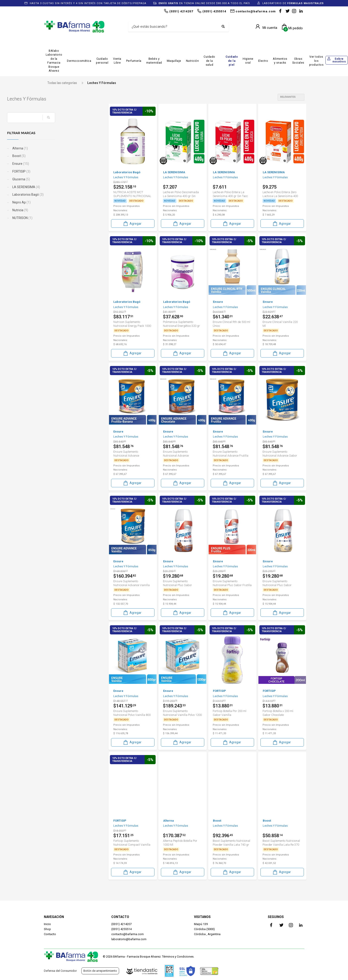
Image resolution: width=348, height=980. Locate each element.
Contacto (50, 934)
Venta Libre (117, 61)
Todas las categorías (62, 83)
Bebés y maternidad (154, 61)
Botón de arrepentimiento (100, 971)
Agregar (132, 223)
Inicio (47, 924)
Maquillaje (174, 61)
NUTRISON (59, 218)
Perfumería (134, 61)
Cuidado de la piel (232, 61)
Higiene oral (248, 61)
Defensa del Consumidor (60, 971)
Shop (47, 929)
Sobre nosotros (339, 60)
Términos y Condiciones (178, 957)
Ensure (57, 164)
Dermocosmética (79, 61)
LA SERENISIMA (63, 187)
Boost (55, 156)
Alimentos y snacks (280, 61)
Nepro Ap (58, 202)
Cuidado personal (102, 61)
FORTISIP (58, 171)
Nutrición (193, 61)
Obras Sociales (298, 61)
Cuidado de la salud (209, 61)
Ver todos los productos (316, 61)
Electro (263, 61)
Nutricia (57, 210)
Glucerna (58, 179)
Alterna (57, 148)
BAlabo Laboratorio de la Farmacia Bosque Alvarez (54, 61)
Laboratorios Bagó (64, 195)
